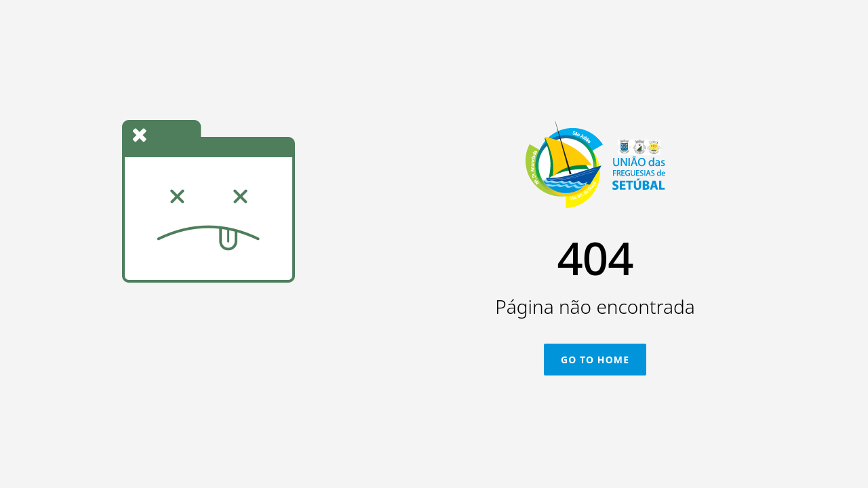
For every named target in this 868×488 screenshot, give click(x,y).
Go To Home (595, 360)
